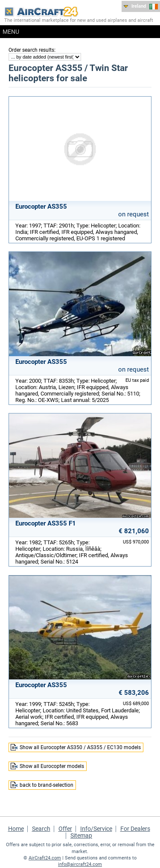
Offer (65, 829)
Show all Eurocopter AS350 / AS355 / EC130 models (80, 747)
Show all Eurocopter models (52, 766)
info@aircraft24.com (80, 864)
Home (16, 829)
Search (41, 829)
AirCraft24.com (45, 858)
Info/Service (96, 829)
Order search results (31, 50)
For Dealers (135, 829)
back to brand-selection (47, 785)
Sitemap (81, 836)
